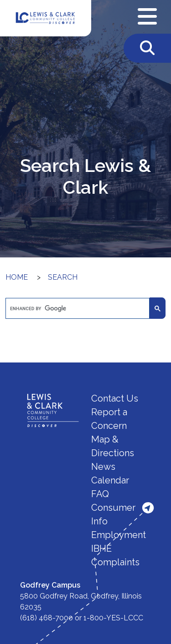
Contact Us (115, 398)
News (103, 467)
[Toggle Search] (147, 48)
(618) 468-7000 (47, 618)
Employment (119, 535)
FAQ (100, 494)
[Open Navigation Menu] (147, 17)
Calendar (110, 480)
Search (63, 277)
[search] (77, 309)
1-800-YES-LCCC (113, 618)
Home (17, 277)
